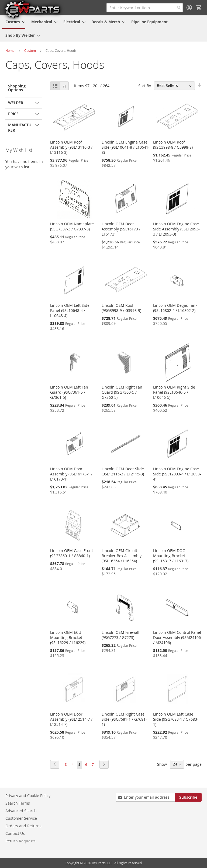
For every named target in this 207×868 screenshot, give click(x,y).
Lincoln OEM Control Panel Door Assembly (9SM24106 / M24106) (177, 637)
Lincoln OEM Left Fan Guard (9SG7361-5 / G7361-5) (69, 392)
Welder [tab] (16, 103)
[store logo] (32, 9)
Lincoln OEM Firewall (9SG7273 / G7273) (120, 635)
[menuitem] (14, 22)
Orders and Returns (23, 826)
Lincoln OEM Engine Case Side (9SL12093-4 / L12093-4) (177, 474)
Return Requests (20, 841)
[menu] (103, 28)
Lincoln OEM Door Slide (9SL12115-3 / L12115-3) (123, 471)
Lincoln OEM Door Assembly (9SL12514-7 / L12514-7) (71, 719)
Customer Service (21, 818)
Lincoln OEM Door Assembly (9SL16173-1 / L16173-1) (71, 474)
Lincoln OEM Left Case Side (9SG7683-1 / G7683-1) (176, 719)
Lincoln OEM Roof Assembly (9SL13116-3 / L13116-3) (71, 147)
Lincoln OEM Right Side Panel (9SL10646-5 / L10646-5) (174, 392)
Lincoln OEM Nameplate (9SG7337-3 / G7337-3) (72, 226)
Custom (30, 50)
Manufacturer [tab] (20, 127)
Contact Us (15, 833)
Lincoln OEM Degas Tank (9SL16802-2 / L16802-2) (175, 308)
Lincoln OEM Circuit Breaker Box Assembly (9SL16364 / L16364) (122, 556)
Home (10, 50)
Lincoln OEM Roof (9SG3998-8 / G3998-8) (173, 145)
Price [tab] (13, 114)
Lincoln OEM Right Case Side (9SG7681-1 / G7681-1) (124, 719)
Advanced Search (21, 811)
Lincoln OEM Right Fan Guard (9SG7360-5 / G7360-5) (122, 392)
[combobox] (145, 8)
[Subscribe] (188, 797)
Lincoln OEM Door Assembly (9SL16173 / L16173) (121, 229)
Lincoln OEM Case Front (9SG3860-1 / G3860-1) (72, 553)
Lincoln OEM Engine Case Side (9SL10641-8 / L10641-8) (126, 147)
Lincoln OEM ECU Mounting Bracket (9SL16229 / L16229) (68, 637)
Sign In (189, 8)
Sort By (145, 85)
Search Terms (18, 803)
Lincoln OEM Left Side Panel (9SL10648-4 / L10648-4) (70, 310)
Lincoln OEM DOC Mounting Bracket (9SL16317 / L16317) (171, 556)
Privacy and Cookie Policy (28, 796)
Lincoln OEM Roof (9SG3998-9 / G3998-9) (121, 308)
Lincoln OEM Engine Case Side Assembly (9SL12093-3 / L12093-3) (176, 229)
